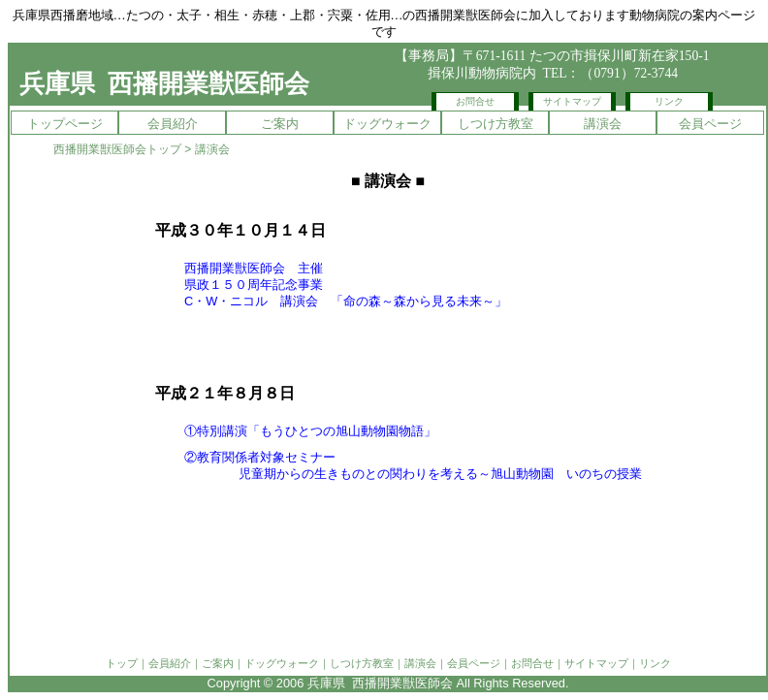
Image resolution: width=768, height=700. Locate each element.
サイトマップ (572, 101)
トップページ (65, 124)
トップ (122, 663)
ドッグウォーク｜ (287, 663)
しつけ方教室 (496, 124)
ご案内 (280, 124)
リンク (669, 101)
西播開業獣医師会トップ (117, 149)
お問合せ (475, 101)
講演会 (603, 124)
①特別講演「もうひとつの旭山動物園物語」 (310, 431)
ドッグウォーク (387, 124)
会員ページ (710, 124)
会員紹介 (173, 124)
